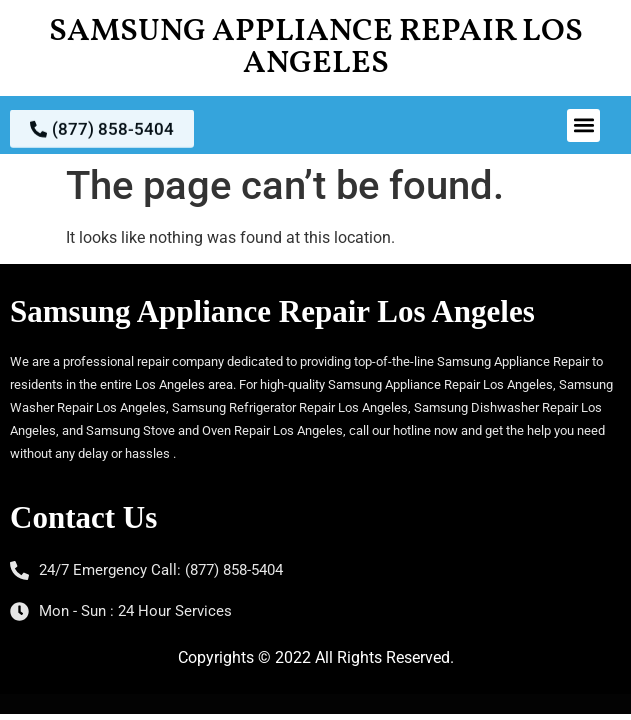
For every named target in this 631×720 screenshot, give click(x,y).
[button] (583, 125)
